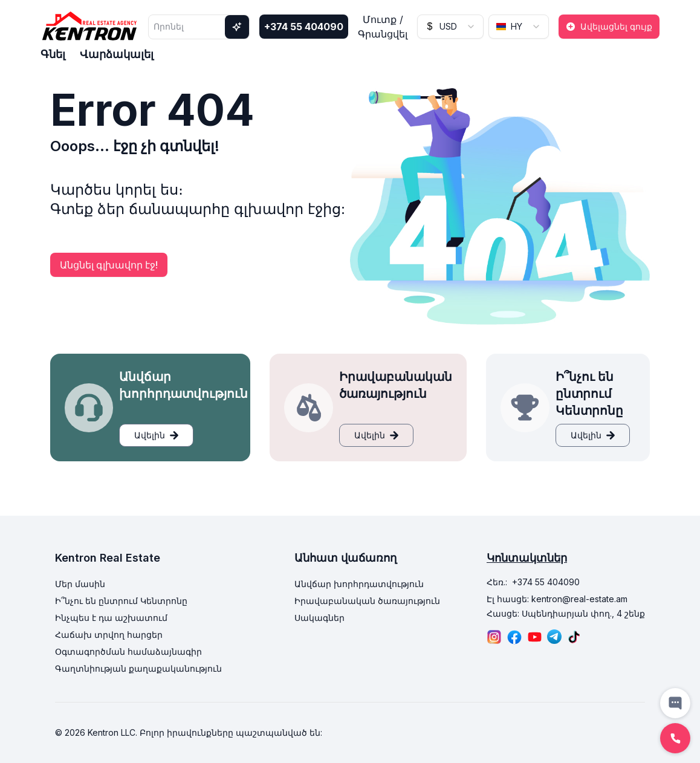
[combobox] (450, 27)
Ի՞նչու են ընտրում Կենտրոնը (121, 601)
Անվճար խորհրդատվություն (359, 584)
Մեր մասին (80, 584)
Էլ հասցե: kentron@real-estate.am (557, 599)
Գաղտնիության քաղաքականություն (138, 668)
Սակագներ (319, 618)
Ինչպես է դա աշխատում (111, 618)
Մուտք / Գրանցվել (383, 27)
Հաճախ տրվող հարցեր (109, 635)
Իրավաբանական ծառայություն (367, 601)
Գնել (53, 54)
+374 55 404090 (304, 27)
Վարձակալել (117, 54)
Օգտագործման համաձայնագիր (128, 651)
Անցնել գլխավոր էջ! (109, 265)
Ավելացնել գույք (609, 26)
